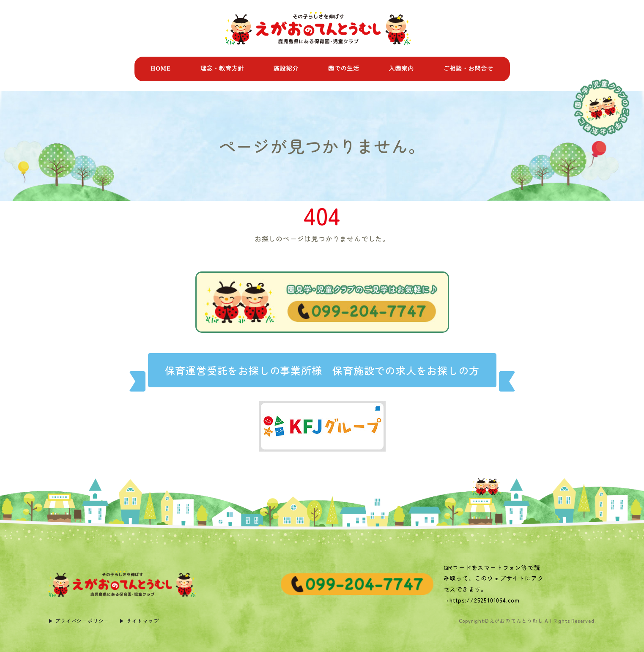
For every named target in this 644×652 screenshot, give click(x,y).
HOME (161, 69)
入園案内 (401, 69)
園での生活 (344, 69)
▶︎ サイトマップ (139, 620)
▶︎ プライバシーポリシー (79, 620)
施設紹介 (286, 69)
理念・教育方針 (222, 69)
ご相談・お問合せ (468, 69)
